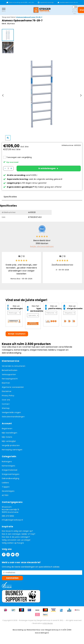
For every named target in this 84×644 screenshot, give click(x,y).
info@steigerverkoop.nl (12, 521)
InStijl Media (48, 625)
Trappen (6, 488)
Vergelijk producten (11, 447)
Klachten (6, 385)
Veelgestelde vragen (11, 414)
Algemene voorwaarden (13, 389)
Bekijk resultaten (17, 335)
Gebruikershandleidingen (13, 418)
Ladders (5, 484)
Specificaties (10, 198)
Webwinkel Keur (33, 631)
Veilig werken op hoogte (13, 545)
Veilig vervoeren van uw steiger (16, 542)
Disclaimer (7, 393)
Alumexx (11, 24)
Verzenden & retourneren (14, 368)
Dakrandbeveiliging (11, 480)
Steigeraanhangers (11, 476)
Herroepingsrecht (10, 380)
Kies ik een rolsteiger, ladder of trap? (19, 536)
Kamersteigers (8, 467)
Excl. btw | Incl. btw (75, 12)
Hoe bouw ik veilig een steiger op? (17, 533)
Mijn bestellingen (10, 434)
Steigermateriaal (10, 472)
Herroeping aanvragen (12, 451)
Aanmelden (12, 580)
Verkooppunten (9, 376)
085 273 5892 (8, 518)
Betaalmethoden (10, 372)
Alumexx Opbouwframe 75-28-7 (29, 17)
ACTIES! (5, 497)
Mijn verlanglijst (9, 443)
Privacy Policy (8, 397)
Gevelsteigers (8, 493)
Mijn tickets (7, 439)
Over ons (6, 401)
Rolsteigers (7, 463)
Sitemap (6, 410)
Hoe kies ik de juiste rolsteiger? (16, 539)
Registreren (7, 430)
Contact (6, 406)
